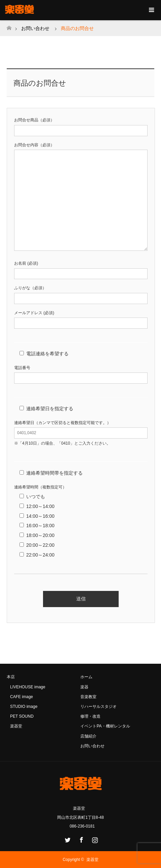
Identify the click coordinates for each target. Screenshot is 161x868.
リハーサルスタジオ (98, 707)
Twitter (67, 839)
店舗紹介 (88, 736)
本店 (11, 677)
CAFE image (22, 697)
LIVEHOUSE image (28, 687)
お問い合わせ (35, 28)
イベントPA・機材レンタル (105, 726)
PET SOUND (22, 716)
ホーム (86, 677)
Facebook (81, 839)
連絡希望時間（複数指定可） (40, 487)
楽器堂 (16, 726)
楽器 (84, 687)
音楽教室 (88, 697)
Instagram (94, 839)
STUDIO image (24, 707)
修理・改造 (90, 716)
